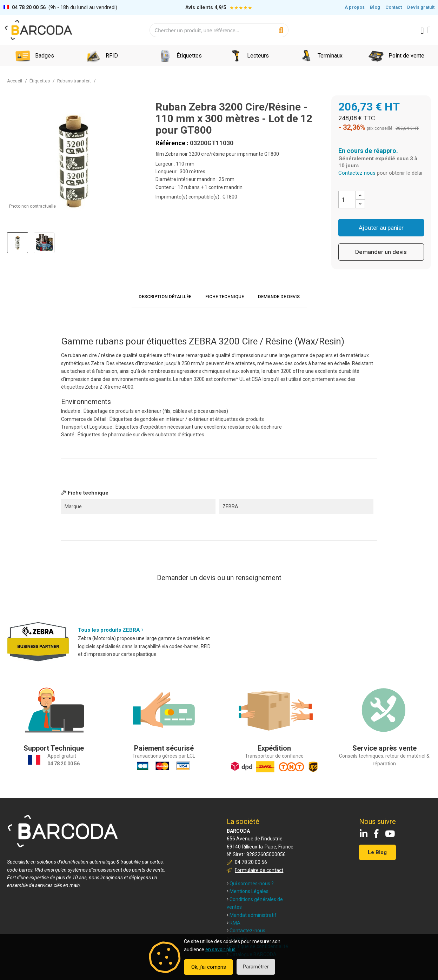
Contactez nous (357, 173)
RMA (234, 923)
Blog (375, 7)
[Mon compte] (422, 31)
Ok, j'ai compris (209, 967)
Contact (394, 7)
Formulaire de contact (259, 870)
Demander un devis (381, 252)
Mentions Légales (248, 891)
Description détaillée (165, 297)
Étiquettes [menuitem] (189, 56)
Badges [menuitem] (45, 56)
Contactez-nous (246, 931)
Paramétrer (256, 967)
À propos (355, 7)
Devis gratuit (421, 7)
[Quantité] (347, 200)
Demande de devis (279, 297)
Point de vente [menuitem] (406, 56)
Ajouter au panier (381, 228)
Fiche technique (225, 297)
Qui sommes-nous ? (250, 884)
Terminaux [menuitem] (330, 56)
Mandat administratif (252, 915)
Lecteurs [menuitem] (258, 56)
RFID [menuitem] (112, 56)
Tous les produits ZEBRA (111, 630)
